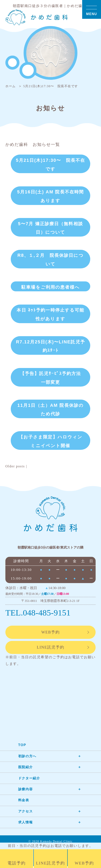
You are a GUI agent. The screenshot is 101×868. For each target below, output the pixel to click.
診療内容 (26, 791)
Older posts (15, 467)
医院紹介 (26, 769)
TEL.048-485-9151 (39, 613)
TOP (22, 747)
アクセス (26, 813)
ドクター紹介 (30, 780)
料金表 (24, 802)
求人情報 (26, 824)
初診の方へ (28, 758)
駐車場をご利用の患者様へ (50, 288)
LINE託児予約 (50, 649)
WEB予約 (50, 634)
